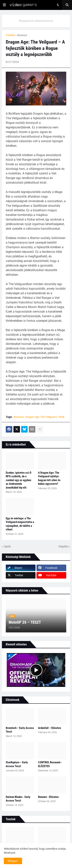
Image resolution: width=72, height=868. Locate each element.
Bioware (22, 35)
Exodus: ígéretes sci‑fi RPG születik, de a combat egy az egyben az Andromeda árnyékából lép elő (19, 480)
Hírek (61, 417)
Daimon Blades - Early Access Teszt (18, 799)
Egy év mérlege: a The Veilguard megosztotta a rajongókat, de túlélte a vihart (20, 524)
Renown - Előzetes (48, 797)
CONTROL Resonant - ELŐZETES (50, 764)
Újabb (7, 546)
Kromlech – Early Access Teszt (20, 730)
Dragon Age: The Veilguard (41, 417)
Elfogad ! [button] (13, 861)
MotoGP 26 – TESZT (25, 622)
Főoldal (10, 35)
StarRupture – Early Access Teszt (17, 764)
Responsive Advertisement (36, 21)
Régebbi (63, 546)
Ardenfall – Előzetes (50, 728)
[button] (4, 5)
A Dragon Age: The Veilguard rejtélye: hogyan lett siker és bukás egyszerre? (49, 478)
